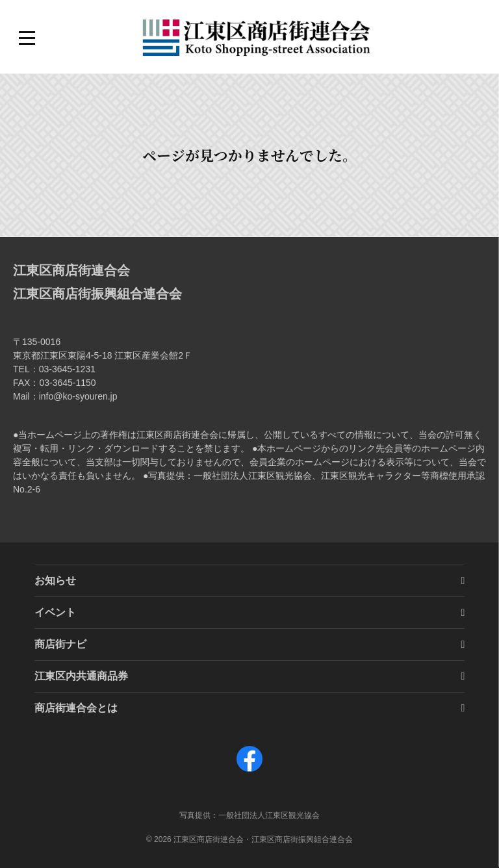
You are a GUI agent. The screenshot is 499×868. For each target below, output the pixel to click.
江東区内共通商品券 (81, 676)
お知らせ (55, 581)
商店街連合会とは (76, 708)
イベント (55, 612)
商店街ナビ (60, 644)
